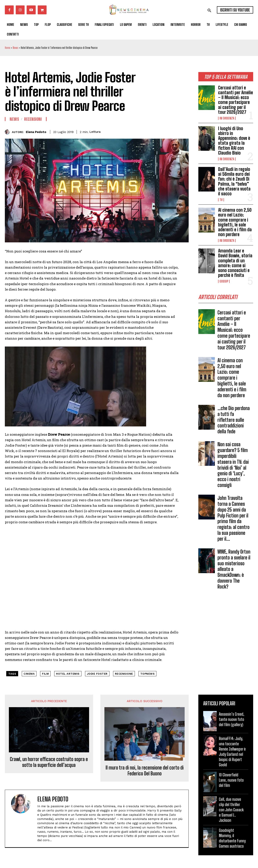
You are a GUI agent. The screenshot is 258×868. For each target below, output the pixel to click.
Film (45, 674)
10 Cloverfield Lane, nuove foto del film (231, 780)
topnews (148, 674)
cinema (29, 674)
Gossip (224, 281)
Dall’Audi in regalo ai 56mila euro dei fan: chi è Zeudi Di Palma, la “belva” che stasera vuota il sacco (234, 181)
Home (8, 48)
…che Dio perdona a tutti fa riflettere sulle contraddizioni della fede (234, 421)
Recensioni (33, 119)
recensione (124, 674)
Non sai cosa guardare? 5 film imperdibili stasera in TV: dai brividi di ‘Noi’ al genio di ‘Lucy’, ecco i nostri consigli (233, 466)
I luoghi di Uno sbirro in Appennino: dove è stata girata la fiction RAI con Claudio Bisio (234, 141)
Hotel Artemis (68, 674)
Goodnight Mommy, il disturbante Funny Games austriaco (232, 838)
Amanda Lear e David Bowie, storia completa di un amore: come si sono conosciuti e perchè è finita (235, 263)
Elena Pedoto (36, 132)
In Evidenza (227, 118)
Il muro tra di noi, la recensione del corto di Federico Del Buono (145, 771)
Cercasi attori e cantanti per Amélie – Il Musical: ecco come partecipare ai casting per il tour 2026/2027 (236, 100)
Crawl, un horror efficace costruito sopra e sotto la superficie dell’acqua (49, 762)
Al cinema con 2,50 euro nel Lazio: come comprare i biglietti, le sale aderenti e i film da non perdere (235, 222)
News (16, 48)
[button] (209, 10)
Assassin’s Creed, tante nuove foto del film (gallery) (232, 719)
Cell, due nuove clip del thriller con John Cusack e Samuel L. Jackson (231, 810)
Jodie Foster (97, 674)
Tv (221, 200)
